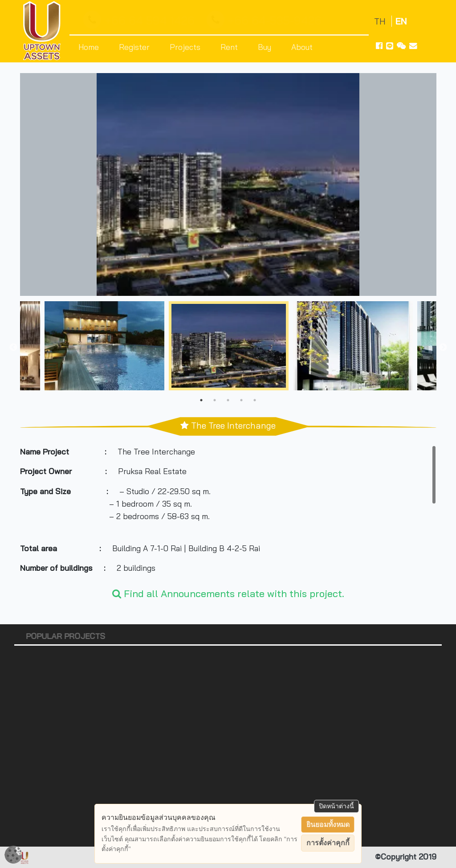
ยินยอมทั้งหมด (328, 825)
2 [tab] (215, 400)
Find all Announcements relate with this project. (228, 593)
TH (381, 21)
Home (89, 47)
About (302, 47)
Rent (229, 47)
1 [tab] (201, 400)
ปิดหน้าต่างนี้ (336, 806)
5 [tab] (255, 400)
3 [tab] (228, 400)
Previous (13, 348)
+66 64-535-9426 (266, 20)
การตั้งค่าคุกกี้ (328, 843)
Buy (265, 47)
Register (134, 47)
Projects (185, 47)
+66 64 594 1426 (141, 20)
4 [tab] (241, 400)
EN (401, 21)
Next (443, 348)
